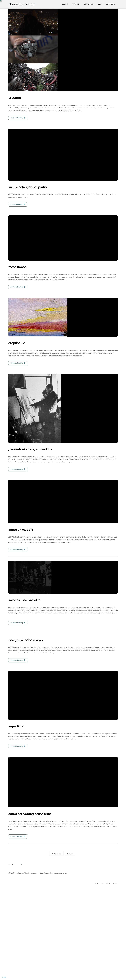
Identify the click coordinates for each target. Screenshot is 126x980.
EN (3, 977)
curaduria (89, 4)
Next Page (70, 854)
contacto (111, 4)
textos (76, 4)
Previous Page (56, 854)
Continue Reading (18, 118)
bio (100, 4)
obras (65, 4)
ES (5, 977)
